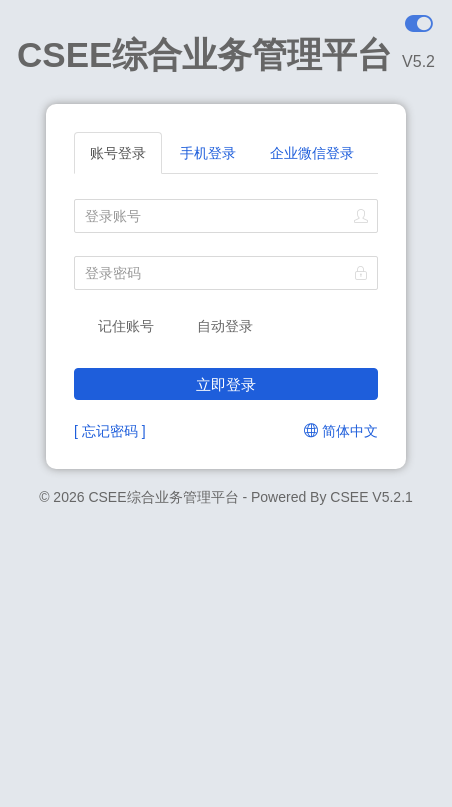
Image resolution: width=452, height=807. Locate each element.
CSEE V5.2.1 (371, 497)
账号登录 (118, 153)
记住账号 (114, 325)
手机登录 (208, 153)
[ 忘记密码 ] (110, 431)
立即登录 (226, 384)
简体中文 (341, 431)
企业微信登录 (312, 153)
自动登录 (214, 325)
